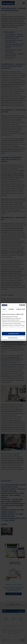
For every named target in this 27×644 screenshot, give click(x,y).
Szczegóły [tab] (11, 309)
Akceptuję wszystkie (14, 334)
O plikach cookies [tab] (21, 309)
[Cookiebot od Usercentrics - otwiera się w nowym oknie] (19, 305)
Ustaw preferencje (14, 338)
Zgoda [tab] (4, 309)
